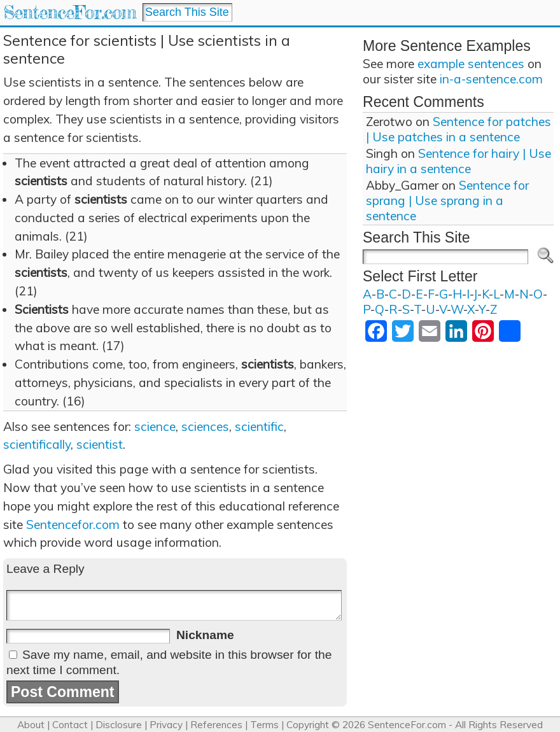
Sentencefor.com (73, 524)
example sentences (471, 64)
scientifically (37, 444)
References (216, 725)
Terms (264, 725)
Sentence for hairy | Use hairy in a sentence (458, 161)
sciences (205, 426)
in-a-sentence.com (491, 79)
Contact (70, 725)
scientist (100, 444)
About (31, 725)
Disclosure (119, 725)
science (155, 426)
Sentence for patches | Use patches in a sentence (458, 129)
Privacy (166, 725)
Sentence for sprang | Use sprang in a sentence (447, 201)
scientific (259, 426)
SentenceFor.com (70, 12)
